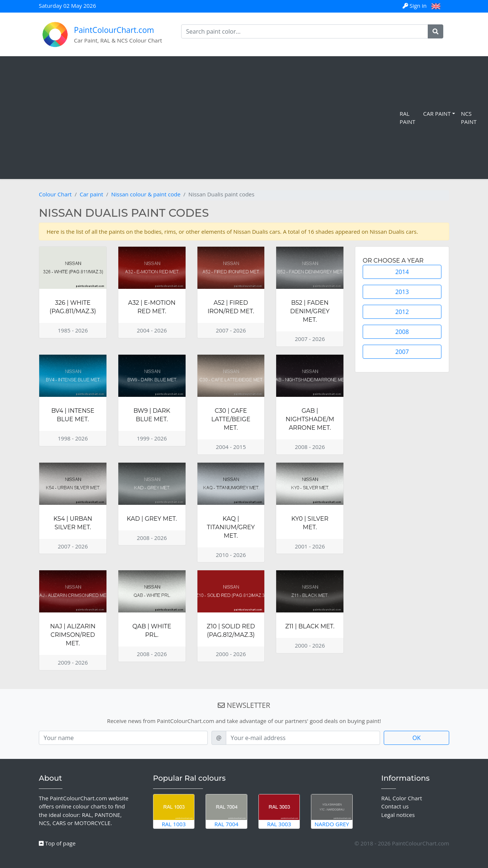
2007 (402, 352)
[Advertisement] (201, 118)
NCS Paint (469, 118)
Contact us (395, 806)
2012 (402, 312)
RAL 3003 (279, 811)
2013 (402, 292)
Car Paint (437, 114)
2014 (402, 272)
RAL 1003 (174, 811)
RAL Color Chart (401, 798)
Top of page (57, 843)
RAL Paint (407, 118)
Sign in (415, 6)
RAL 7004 (226, 811)
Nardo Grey (332, 811)
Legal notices (398, 815)
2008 (402, 332)
